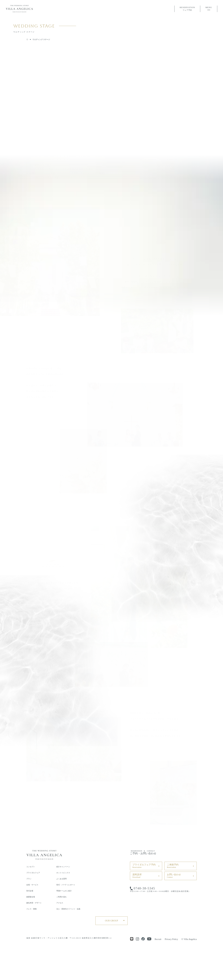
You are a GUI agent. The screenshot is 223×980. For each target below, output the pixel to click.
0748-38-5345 (144, 888)
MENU (209, 8)
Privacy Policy (171, 939)
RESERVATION (187, 9)
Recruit (158, 939)
